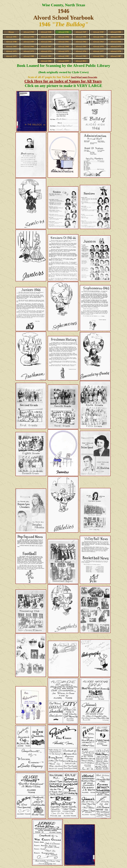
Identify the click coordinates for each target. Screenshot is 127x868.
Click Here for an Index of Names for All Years (63, 81)
